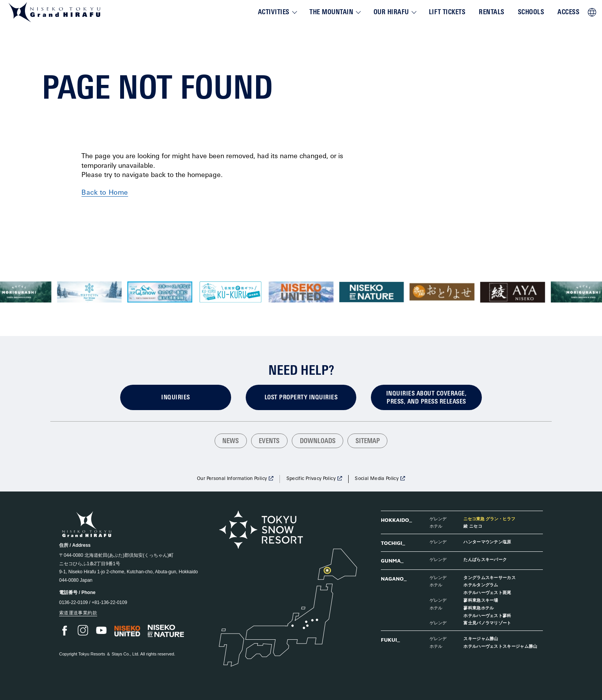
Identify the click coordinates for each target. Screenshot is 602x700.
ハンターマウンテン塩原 (487, 542)
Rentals (492, 12)
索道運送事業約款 (78, 613)
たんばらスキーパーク (485, 559)
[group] (89, 292)
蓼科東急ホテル (479, 608)
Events (269, 441)
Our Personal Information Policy (232, 479)
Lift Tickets (447, 12)
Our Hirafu (391, 12)
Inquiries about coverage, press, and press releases (426, 398)
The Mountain (331, 12)
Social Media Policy (377, 479)
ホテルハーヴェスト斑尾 (487, 592)
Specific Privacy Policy (311, 479)
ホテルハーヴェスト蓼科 (487, 615)
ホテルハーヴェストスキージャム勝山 (500, 646)
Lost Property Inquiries (301, 398)
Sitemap (368, 441)
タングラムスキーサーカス (490, 577)
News (231, 441)
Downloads (318, 441)
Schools (531, 12)
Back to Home (105, 193)
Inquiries (175, 398)
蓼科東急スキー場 (481, 600)
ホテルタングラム (481, 585)
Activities (274, 12)
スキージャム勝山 (481, 638)
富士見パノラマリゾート (487, 623)
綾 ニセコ (473, 526)
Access (568, 12)
